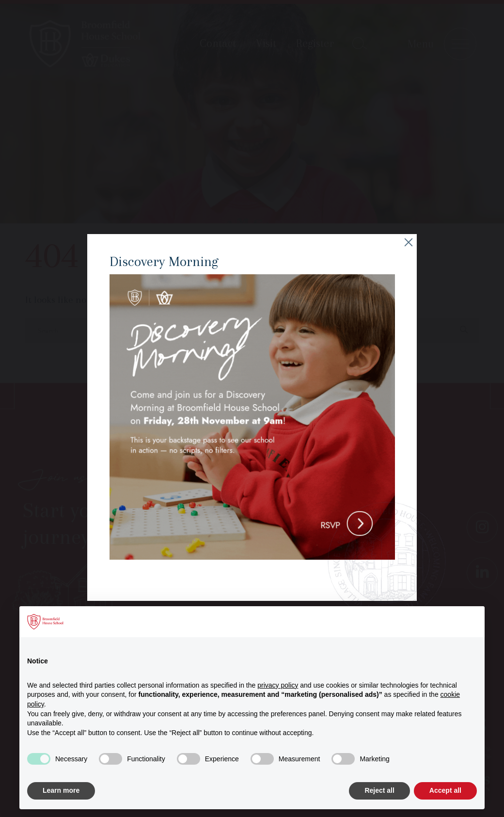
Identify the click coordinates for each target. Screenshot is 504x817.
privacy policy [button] (278, 685)
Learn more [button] (61, 790)
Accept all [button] (445, 790)
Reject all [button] (379, 790)
